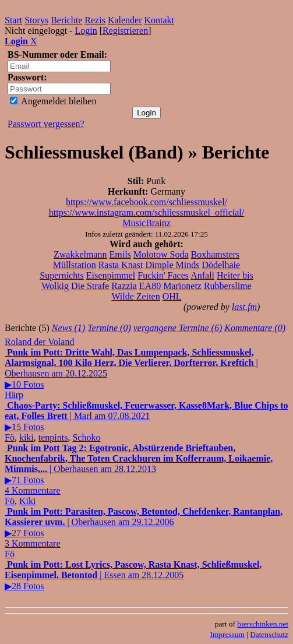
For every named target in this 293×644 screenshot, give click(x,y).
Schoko (86, 437)
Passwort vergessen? (46, 124)
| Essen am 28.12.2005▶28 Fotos (133, 575)
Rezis (95, 20)
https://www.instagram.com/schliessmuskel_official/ (147, 212)
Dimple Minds (173, 265)
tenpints (53, 437)
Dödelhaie (221, 265)
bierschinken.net (263, 624)
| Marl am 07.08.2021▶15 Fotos (146, 416)
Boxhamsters (216, 254)
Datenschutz (269, 634)
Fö (10, 437)
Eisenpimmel (111, 275)
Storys (36, 20)
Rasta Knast (121, 265)
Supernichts (62, 275)
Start (13, 20)
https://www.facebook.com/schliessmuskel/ (146, 202)
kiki (27, 437)
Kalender (125, 20)
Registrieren (125, 31)
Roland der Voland (39, 342)
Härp (14, 395)
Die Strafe (90, 286)
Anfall (202, 275)
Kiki (27, 501)
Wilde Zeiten (135, 296)
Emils (120, 254)
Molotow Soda (161, 254)
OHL (172, 296)
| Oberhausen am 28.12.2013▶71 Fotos (139, 469)
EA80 (150, 286)
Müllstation (75, 265)
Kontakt (160, 20)
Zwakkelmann (80, 254)
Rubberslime (228, 286)
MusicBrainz (146, 223)
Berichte (66, 20)
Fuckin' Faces (163, 275)
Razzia (124, 286)
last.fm (244, 307)
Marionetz (182, 286)
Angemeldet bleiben (53, 101)
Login (86, 31)
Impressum (227, 634)
